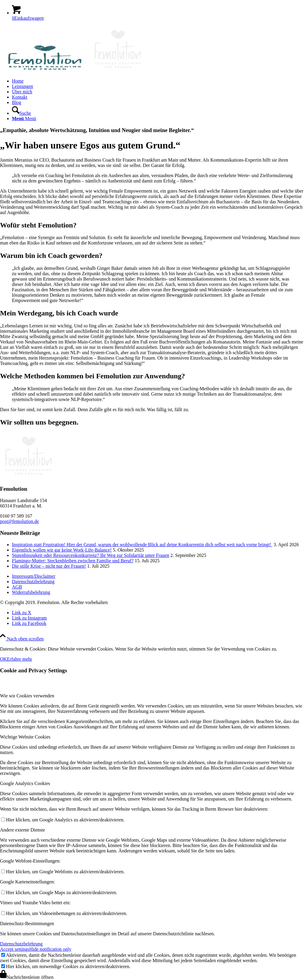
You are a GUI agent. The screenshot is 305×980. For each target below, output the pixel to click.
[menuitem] (158, 81)
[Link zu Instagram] (29, 618)
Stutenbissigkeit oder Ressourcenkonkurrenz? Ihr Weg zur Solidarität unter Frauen (91, 555)
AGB (17, 587)
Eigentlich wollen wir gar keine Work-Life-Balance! (62, 550)
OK (3, 659)
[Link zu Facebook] (29, 623)
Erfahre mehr (20, 659)
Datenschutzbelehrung (33, 582)
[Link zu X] (22, 613)
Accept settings (15, 949)
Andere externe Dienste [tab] (22, 830)
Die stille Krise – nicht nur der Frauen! (49, 566)
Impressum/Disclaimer (34, 576)
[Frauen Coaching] (73, 71)
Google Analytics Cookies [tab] (25, 783)
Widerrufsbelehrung (31, 592)
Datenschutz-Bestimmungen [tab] (27, 924)
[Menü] (24, 119)
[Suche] (21, 113)
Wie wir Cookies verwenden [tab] (27, 696)
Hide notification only (50, 949)
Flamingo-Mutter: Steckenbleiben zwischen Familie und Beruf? (73, 561)
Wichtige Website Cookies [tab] (25, 737)
